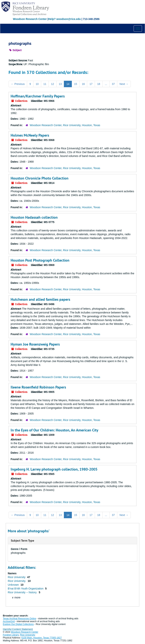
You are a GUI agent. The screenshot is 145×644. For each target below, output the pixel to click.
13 (60, 84)
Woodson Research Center (30, 19)
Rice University (17, 577)
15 (76, 84)
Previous (18, 84)
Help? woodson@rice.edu (64, 19)
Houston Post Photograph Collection (40, 260)
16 (83, 84)
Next (124, 84)
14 (68, 84)
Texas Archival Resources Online (19, 619)
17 (91, 84)
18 (99, 84)
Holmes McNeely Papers (30, 135)
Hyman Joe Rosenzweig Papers (35, 344)
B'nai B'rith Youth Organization (26, 589)
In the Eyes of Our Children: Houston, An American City (54, 430)
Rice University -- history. (23, 592)
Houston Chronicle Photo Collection (40, 178)
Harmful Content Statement (18, 629)
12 (53, 84)
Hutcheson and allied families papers (40, 299)
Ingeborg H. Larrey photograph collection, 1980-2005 (54, 469)
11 (45, 84)
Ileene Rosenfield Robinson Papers (38, 387)
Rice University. (17, 581)
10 (37, 84)
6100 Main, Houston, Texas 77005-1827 (42, 638)
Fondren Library (11, 635)
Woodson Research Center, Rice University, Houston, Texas (65, 125)
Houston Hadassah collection (34, 217)
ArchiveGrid (9, 621)
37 (113, 84)
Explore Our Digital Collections (18, 624)
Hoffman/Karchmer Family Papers (38, 96)
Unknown (14, 585)
